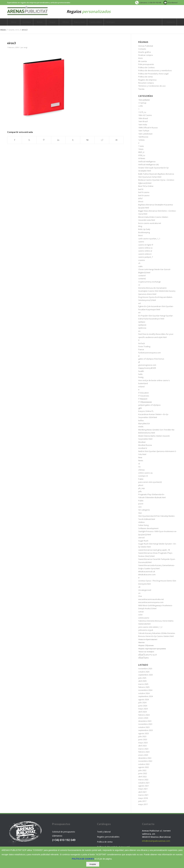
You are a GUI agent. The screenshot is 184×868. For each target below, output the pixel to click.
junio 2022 (143, 773)
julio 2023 (142, 736)
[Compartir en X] (29, 140)
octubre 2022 (144, 764)
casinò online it (145, 254)
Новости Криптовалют (148, 639)
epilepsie (142, 325)
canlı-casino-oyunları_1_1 (149, 239)
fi (139, 340)
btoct (140, 235)
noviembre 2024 (145, 690)
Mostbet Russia (145, 445)
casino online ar (145, 251)
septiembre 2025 (146, 675)
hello (140, 374)
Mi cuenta (143, 61)
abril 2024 (142, 712)
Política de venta (145, 77)
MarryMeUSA (144, 424)
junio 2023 (143, 739)
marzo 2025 (143, 684)
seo (140, 507)
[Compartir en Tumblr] (73, 140)
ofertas (142, 470)
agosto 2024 (144, 699)
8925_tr (141, 152)
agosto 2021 (144, 786)
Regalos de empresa (147, 80)
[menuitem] (148, 3)
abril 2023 (142, 746)
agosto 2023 (144, 733)
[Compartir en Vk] (87, 140)
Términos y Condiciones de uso (152, 86)
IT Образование (145, 402)
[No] (180, 857)
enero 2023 (143, 755)
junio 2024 (143, 706)
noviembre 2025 (145, 669)
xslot (140, 615)
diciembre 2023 (145, 721)
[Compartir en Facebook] (15, 140)
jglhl (140, 408)
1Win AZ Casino (145, 115)
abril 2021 (142, 792)
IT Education (144, 393)
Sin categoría (144, 510)
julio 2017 (142, 801)
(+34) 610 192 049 (64, 840)
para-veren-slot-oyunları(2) (150, 482)
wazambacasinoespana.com (151, 602)
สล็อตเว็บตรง (143, 658)
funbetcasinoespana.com (149, 353)
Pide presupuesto (146, 64)
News (141, 460)
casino (141, 242)
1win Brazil (143, 121)
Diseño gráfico (145, 52)
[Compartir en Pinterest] (44, 140)
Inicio (141, 58)
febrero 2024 (144, 715)
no (139, 467)
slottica (141, 522)
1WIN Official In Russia (148, 128)
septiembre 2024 (146, 696)
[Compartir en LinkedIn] (58, 140)
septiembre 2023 (146, 730)
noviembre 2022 (145, 761)
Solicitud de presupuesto (64, 832)
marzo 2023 (143, 749)
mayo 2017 (143, 804)
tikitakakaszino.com (147, 574)
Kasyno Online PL (146, 411)
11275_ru (142, 112)
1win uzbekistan (145, 134)
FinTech (142, 343)
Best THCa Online (146, 186)
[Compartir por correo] (116, 140)
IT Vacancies (144, 396)
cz (139, 285)
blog (140, 226)
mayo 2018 (143, 798)
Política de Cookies (146, 67)
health (141, 371)
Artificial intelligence (147, 161)
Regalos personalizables (108, 837)
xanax (141, 612)
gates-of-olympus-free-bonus (151, 359)
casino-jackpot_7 (146, 257)
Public (141, 501)
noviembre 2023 (145, 724)
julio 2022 (142, 770)
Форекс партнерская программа (152, 649)
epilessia (142, 328)
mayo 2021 (143, 789)
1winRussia (143, 137)
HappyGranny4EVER (147, 368)
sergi (26, 47)
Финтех (141, 642)
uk (139, 587)
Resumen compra (146, 83)
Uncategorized (145, 590)
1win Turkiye (144, 131)
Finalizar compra (145, 55)
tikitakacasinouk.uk (147, 571)
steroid (141, 538)
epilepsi (142, 322)
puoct (141, 504)
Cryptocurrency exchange (149, 282)
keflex (141, 420)
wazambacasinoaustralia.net (151, 599)
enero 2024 (143, 718)
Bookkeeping (144, 232)
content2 (142, 279)
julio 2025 (142, 678)
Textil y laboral (104, 832)
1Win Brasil (143, 118)
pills (140, 491)
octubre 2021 (144, 783)
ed (139, 303)
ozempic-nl (143, 476)
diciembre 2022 (145, 758)
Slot (140, 513)
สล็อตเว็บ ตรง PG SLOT (148, 655)
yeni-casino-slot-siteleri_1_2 (150, 627)
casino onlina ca (145, 248)
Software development (148, 528)
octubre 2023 (144, 727)
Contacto (142, 49)
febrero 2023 (144, 752)
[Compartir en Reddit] (102, 140)
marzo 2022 (143, 780)
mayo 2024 (143, 709)
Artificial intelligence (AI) (148, 165)
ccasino (142, 260)
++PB (140, 106)
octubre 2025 (144, 672)
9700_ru (142, 155)
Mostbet (142, 442)
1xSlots (141, 140)
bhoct (141, 201)
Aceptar (93, 864)
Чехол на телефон (146, 652)
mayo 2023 (143, 743)
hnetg (141, 377)
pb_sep (142, 488)
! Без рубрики (144, 100)
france (141, 349)
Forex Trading (144, 346)
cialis (140, 266)
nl (139, 464)
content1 (142, 276)
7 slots (141, 146)
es (139, 331)
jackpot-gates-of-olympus (149, 405)
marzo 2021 (143, 795)
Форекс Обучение (146, 645)
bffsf (140, 198)
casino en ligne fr (146, 245)
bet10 (141, 189)
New (140, 457)
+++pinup (142, 103)
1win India (143, 125)
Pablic (141, 479)
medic (141, 427)
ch (139, 263)
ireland (141, 387)
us (139, 593)
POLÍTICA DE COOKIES (83, 859)
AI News (142, 158)
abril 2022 (142, 777)
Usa (140, 596)
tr (139, 578)
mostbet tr (143, 448)
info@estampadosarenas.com (156, 841)
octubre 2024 (144, 693)
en (139, 312)
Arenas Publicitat (146, 46)
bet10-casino (144, 195)
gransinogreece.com (147, 365)
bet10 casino (144, 192)
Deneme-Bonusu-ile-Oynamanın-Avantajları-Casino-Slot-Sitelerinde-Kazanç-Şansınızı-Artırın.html (157, 291)
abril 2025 (142, 681)
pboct (141, 485)
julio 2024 (142, 702)
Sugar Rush (143, 541)
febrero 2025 (144, 687)
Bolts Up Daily (144, 229)
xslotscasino (144, 618)
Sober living (143, 525)
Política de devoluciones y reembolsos (155, 70)
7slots (141, 149)
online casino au (145, 473)
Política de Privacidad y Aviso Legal (153, 74)
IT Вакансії (143, 399)
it (139, 390)
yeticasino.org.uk (146, 630)
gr (139, 362)
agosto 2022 (144, 767)
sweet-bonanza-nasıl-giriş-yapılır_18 (154, 550)
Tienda (141, 89)
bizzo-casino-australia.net (150, 223)
